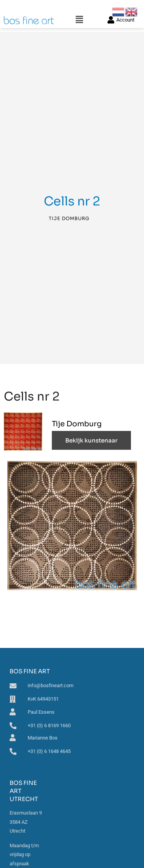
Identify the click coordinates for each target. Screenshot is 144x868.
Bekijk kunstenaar (91, 440)
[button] (79, 20)
